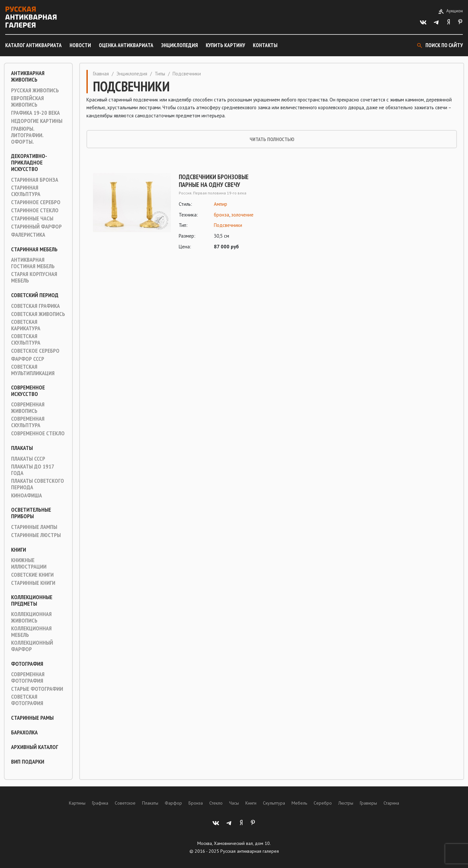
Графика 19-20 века (35, 113)
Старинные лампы (34, 527)
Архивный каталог (35, 747)
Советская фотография (27, 700)
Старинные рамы (32, 718)
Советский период (35, 295)
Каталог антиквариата (33, 45)
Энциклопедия (180, 45)
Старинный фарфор (36, 227)
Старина (391, 803)
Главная (101, 74)
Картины (77, 803)
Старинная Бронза (35, 180)
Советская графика (35, 306)
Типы (160, 74)
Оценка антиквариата (126, 45)
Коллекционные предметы (32, 600)
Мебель (299, 803)
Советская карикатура (26, 325)
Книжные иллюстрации (29, 563)
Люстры (346, 803)
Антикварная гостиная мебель (33, 263)
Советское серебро (35, 351)
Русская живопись (35, 90)
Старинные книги (33, 583)
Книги (19, 550)
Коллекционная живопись (31, 617)
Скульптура (274, 803)
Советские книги (32, 575)
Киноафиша (26, 495)
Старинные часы (32, 218)
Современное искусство (28, 391)
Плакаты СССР (28, 459)
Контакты (265, 45)
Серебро (323, 803)
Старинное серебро (36, 202)
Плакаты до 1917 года (32, 470)
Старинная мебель (34, 249)
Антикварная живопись (28, 76)
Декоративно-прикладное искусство (29, 163)
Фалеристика (28, 235)
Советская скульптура (26, 339)
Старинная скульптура (26, 191)
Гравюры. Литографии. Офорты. (27, 135)
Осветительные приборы (31, 513)
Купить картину (225, 45)
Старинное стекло (35, 210)
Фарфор (173, 803)
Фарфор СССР (28, 359)
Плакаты (22, 448)
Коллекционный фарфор (32, 646)
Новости (80, 45)
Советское (125, 803)
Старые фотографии (37, 689)
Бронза (196, 803)
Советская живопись (38, 314)
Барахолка (24, 732)
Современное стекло (38, 433)
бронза (221, 215)
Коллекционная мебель (31, 632)
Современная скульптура (28, 422)
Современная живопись (28, 408)
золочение (242, 215)
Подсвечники (228, 225)
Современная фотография (28, 677)
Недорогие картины (37, 121)
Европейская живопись (27, 101)
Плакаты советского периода (38, 484)
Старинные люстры (36, 535)
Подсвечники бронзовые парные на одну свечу (214, 181)
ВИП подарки (28, 762)
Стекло (216, 803)
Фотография (27, 664)
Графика (100, 803)
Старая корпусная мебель (34, 277)
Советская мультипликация (33, 370)
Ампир (221, 204)
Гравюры (368, 803)
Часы (234, 803)
